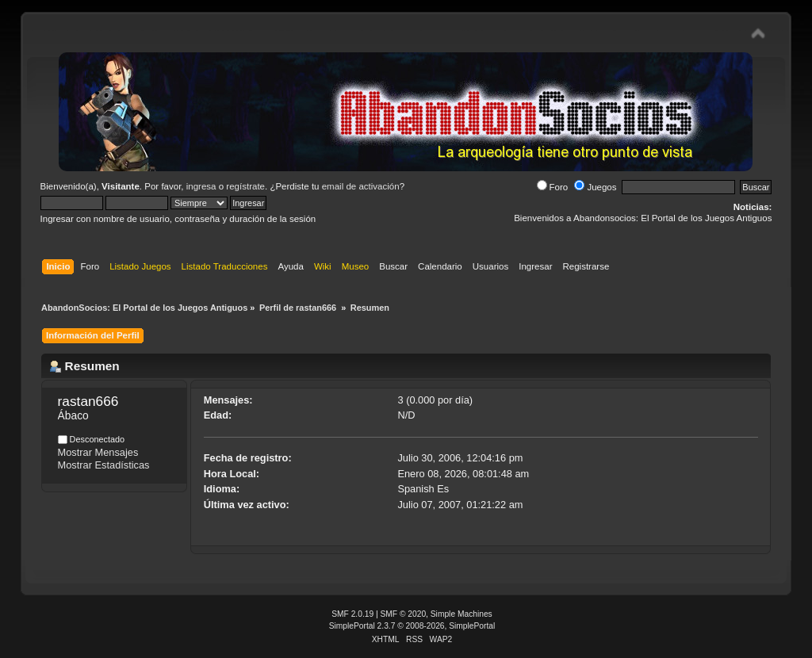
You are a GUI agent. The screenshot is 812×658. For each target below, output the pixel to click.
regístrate (245, 186)
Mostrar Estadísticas (104, 465)
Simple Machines (462, 614)
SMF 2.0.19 (352, 614)
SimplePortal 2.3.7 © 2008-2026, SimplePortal (412, 626)
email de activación (361, 186)
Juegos (595, 187)
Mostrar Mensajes (98, 452)
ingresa (201, 186)
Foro (553, 187)
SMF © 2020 (404, 614)
